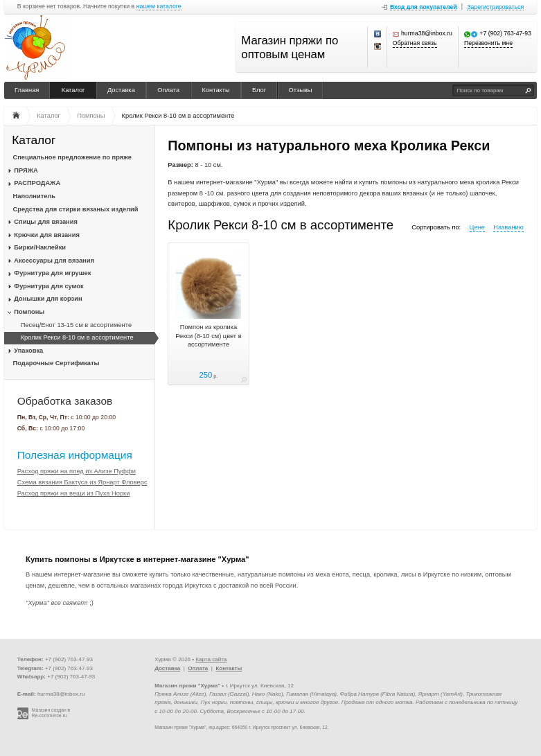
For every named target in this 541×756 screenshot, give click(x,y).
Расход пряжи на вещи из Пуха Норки (74, 493)
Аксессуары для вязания (54, 261)
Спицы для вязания (46, 222)
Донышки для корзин (48, 299)
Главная (27, 90)
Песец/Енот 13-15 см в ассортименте (76, 325)
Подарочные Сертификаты (56, 363)
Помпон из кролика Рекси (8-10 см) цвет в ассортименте (208, 336)
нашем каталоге (159, 7)
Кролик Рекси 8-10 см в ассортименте (77, 337)
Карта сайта (211, 659)
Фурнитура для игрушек (52, 273)
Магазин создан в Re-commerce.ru (51, 713)
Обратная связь (415, 43)
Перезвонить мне (488, 43)
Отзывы (301, 90)
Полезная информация (75, 455)
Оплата (168, 90)
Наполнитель (35, 196)
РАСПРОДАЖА (37, 183)
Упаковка (28, 351)
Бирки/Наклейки (40, 247)
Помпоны (29, 312)
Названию (508, 227)
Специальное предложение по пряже (72, 157)
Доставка (121, 90)
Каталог (73, 90)
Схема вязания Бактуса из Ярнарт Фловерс (82, 482)
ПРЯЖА (26, 170)
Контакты (216, 90)
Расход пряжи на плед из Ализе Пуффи (77, 471)
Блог (259, 90)
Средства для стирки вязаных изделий (76, 209)
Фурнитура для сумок (48, 286)
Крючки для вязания (47, 235)
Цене (477, 227)
